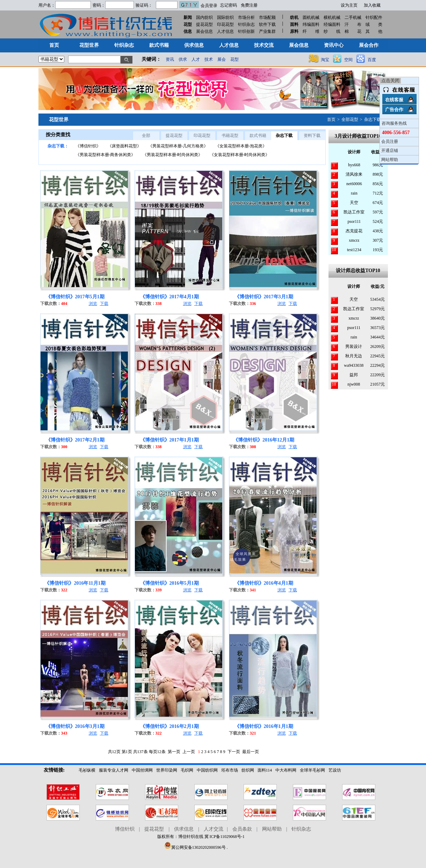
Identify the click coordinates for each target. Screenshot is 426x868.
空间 (348, 60)
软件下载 (267, 24)
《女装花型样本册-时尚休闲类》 (240, 155)
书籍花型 (230, 136)
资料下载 (312, 136)
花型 (234, 59)
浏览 (93, 304)
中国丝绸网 (142, 770)
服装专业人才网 (114, 770)
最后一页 (251, 752)
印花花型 (225, 24)
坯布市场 (230, 770)
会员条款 (242, 829)
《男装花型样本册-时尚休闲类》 (173, 155)
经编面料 (332, 24)
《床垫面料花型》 (124, 146)
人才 (196, 59)
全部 (146, 136)
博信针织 (125, 829)
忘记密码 (229, 5)
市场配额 (267, 17)
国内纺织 (204, 17)
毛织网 (187, 770)
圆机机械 (311, 17)
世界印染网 (167, 770)
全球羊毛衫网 (312, 770)
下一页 (234, 752)
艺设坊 (335, 770)
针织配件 (374, 17)
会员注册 (390, 141)
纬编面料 (311, 24)
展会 (222, 59)
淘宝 (325, 60)
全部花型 (350, 119)
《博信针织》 (88, 146)
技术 (209, 59)
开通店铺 (390, 151)
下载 (104, 304)
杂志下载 (373, 119)
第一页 (174, 752)
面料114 (265, 770)
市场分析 (246, 17)
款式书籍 (258, 136)
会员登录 (209, 6)
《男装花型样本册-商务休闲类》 (106, 155)
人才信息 (225, 31)
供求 (183, 59)
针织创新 (246, 31)
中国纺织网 (207, 770)
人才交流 (214, 829)
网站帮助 (272, 829)
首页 (331, 119)
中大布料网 (286, 770)
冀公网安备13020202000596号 (195, 847)
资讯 (170, 59)
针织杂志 (246, 24)
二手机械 (353, 17)
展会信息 (204, 31)
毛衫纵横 (87, 770)
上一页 (189, 752)
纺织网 (248, 770)
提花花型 (204, 24)
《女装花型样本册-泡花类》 (241, 146)
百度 (372, 60)
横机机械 (332, 17)
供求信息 (184, 829)
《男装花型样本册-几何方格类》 (178, 146)
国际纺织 (225, 17)
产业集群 (267, 31)
